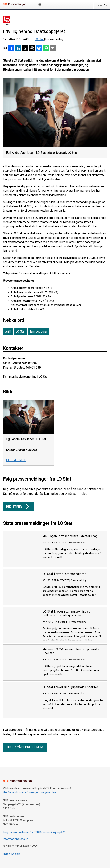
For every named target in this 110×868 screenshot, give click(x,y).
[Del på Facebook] (11, 49)
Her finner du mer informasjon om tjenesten (29, 792)
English (16, 854)
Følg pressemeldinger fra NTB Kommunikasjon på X (34, 832)
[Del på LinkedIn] (18, 49)
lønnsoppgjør (39, 331)
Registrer (18, 507)
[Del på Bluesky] (39, 49)
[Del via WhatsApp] (46, 49)
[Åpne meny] (40, 4)
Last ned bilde (16, 460)
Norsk (6, 854)
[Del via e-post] (53, 49)
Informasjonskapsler (15, 839)
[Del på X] (25, 49)
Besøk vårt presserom (25, 747)
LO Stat (39, 39)
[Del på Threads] (32, 49)
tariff (8, 331)
